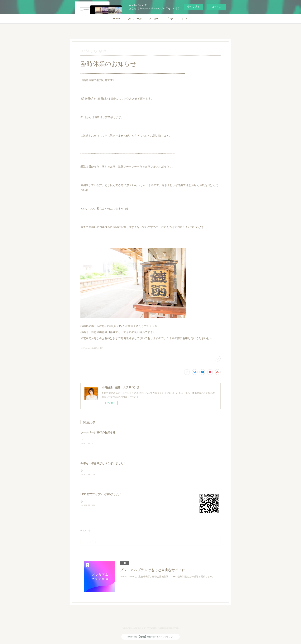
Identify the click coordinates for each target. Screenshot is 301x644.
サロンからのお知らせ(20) (92, 348)
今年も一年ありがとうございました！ (103, 463)
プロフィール (135, 19)
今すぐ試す (193, 7)
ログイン (217, 7)
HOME (117, 19)
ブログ (170, 19)
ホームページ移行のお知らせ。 (99, 432)
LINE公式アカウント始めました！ (101, 495)
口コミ (184, 19)
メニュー (154, 19)
